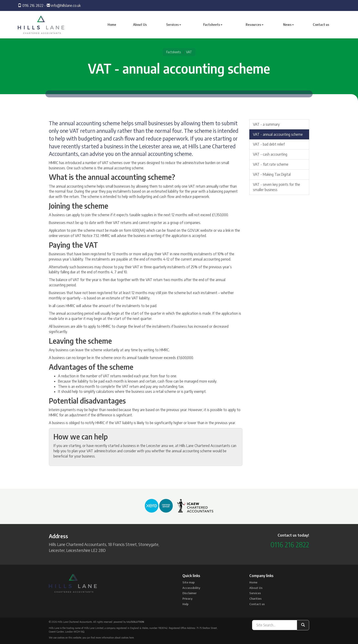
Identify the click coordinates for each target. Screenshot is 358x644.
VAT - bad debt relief (269, 144)
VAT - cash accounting (270, 154)
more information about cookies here (115, 637)
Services (174, 25)
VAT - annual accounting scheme (278, 134)
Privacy (187, 599)
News (288, 25)
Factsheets (213, 25)
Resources (255, 25)
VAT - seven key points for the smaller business (276, 187)
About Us (140, 25)
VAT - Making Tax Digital (272, 174)
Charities (255, 599)
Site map (189, 582)
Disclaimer (190, 593)
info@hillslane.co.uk (66, 5)
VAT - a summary (266, 124)
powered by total (129, 622)
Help (186, 604)
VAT (189, 52)
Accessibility (191, 588)
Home (112, 25)
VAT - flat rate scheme (271, 164)
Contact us (321, 25)
